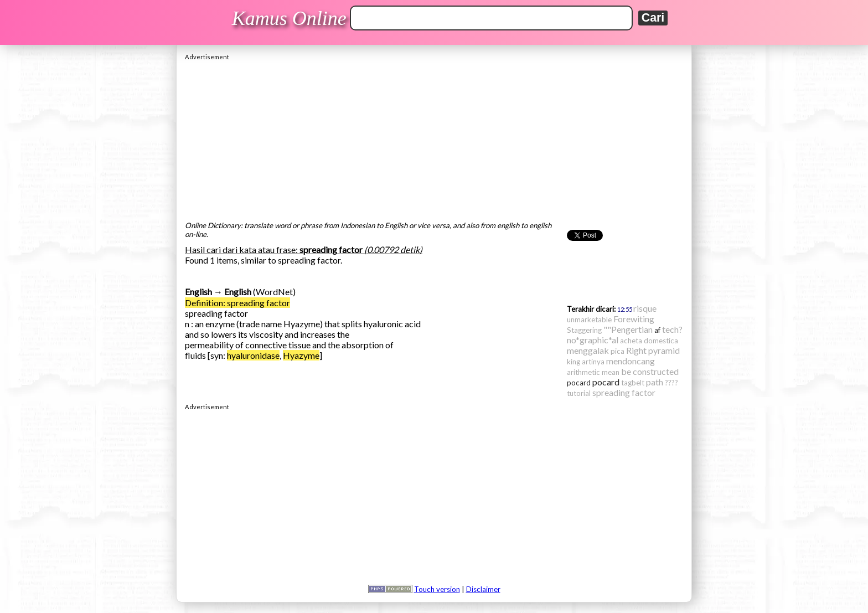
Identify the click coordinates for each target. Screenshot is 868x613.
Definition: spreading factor (237, 303)
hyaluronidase (253, 355)
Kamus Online (289, 18)
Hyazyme (301, 355)
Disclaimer (483, 589)
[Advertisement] (434, 138)
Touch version (437, 589)
